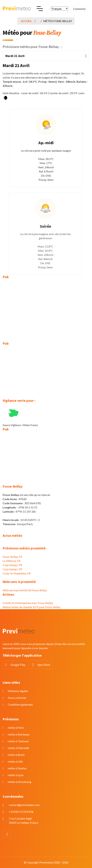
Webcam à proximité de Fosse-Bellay (25, 590)
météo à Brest (16, 755)
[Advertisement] (46, 308)
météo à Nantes (17, 768)
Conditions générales (20, 704)
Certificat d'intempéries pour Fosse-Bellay (28, 603)
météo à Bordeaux (19, 734)
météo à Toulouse (18, 741)
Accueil (26, 21)
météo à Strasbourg (20, 782)
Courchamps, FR (12, 565)
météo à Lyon (16, 775)
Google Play (18, 665)
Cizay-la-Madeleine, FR (17, 573)
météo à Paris (16, 728)
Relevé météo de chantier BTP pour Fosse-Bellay (32, 607)
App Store (44, 665)
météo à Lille (15, 761)
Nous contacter (17, 698)
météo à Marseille (18, 748)
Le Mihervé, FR (11, 561)
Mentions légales (18, 691)
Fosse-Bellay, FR (12, 557)
